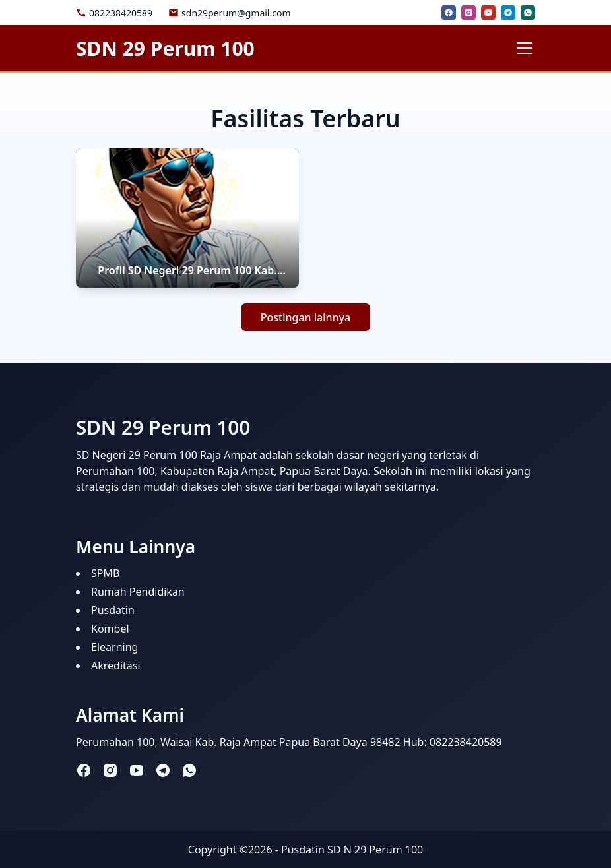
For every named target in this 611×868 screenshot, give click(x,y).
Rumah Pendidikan (138, 592)
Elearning (114, 647)
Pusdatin (113, 610)
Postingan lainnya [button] (306, 317)
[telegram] (508, 13)
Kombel (110, 629)
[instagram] (468, 13)
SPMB (105, 573)
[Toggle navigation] (525, 48)
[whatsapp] (528, 13)
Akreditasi (116, 666)
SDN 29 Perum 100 (165, 48)
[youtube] (488, 13)
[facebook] (449, 13)
